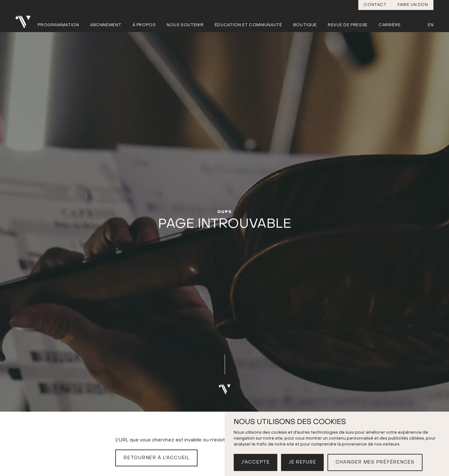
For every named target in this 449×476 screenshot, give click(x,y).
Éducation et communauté (248, 25)
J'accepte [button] (256, 462)
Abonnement (106, 25)
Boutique (305, 25)
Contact (375, 5)
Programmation (58, 25)
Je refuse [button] (302, 462)
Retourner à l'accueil (156, 458)
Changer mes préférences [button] (375, 462)
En (431, 25)
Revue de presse (348, 25)
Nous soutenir (185, 25)
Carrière (390, 25)
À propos (144, 25)
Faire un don (413, 5)
